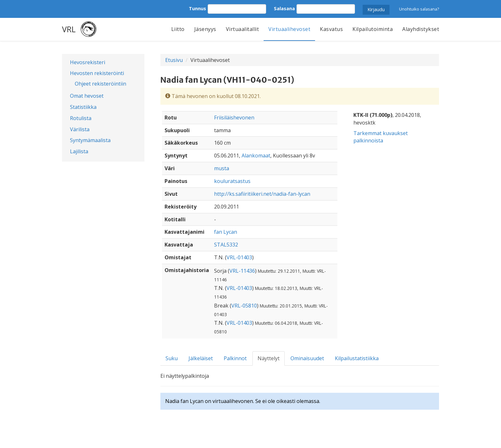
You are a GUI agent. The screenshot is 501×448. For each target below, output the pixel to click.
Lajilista (79, 151)
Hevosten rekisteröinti (97, 73)
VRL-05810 (244, 306)
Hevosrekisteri (88, 62)
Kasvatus (331, 29)
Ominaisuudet (307, 358)
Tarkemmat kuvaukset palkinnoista (381, 137)
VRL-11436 (242, 271)
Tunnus (197, 8)
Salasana (284, 8)
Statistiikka (83, 107)
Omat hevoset (87, 96)
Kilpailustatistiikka (357, 358)
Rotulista (81, 118)
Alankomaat (256, 156)
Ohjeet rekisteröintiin (100, 84)
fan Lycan (226, 232)
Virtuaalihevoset (289, 29)
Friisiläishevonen (234, 118)
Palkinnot (235, 358)
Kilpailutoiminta (373, 29)
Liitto (178, 29)
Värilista (80, 129)
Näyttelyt (269, 358)
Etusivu (174, 60)
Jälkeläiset (201, 358)
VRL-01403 (239, 257)
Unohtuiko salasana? (419, 9)
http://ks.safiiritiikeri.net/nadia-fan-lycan (262, 194)
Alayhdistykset (421, 29)
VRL (69, 29)
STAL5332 (226, 245)
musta (222, 168)
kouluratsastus (232, 181)
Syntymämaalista (90, 140)
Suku (172, 358)
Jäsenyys (205, 29)
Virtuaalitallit (243, 29)
